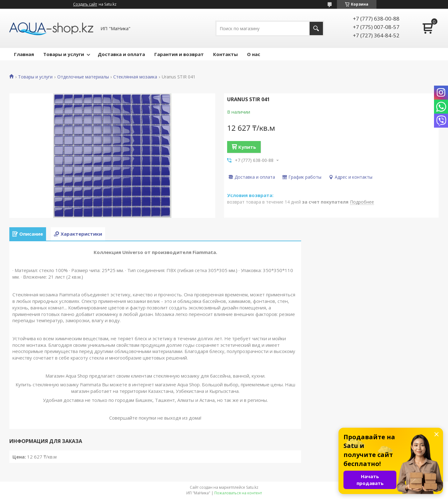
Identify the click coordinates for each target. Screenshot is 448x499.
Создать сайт (85, 4)
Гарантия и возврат (179, 54)
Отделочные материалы (83, 77)
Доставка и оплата (121, 54)
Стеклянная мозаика (135, 77)
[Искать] (316, 28)
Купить (247, 147)
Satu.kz (252, 487)
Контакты (225, 54)
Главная (24, 54)
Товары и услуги (64, 54)
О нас (254, 54)
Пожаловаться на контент (238, 493)
